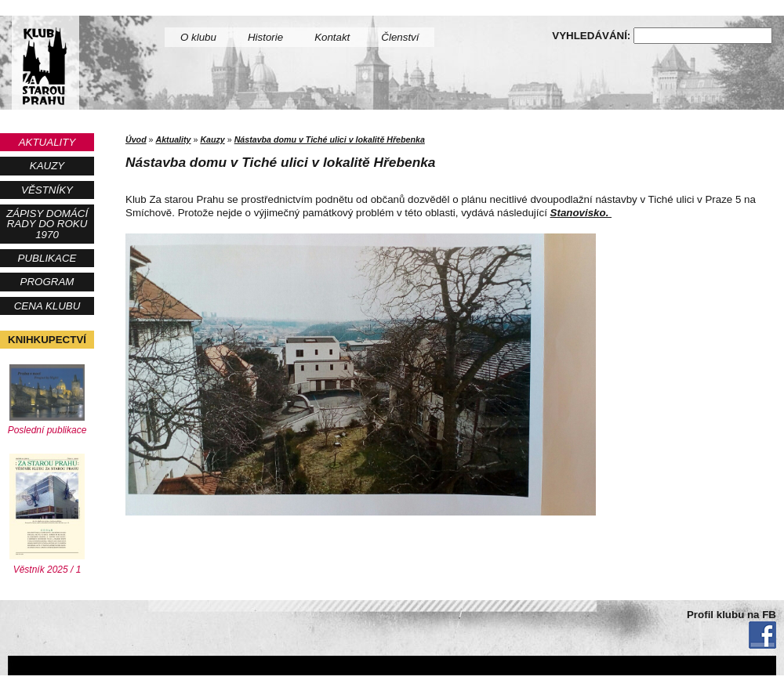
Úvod (136, 139)
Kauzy (47, 166)
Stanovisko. (581, 213)
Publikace (47, 258)
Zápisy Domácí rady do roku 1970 (47, 224)
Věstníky (47, 190)
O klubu (198, 37)
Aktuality (47, 142)
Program (47, 282)
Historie (265, 37)
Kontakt (332, 37)
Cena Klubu (47, 306)
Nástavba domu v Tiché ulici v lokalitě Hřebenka (330, 139)
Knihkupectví (47, 340)
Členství (400, 37)
